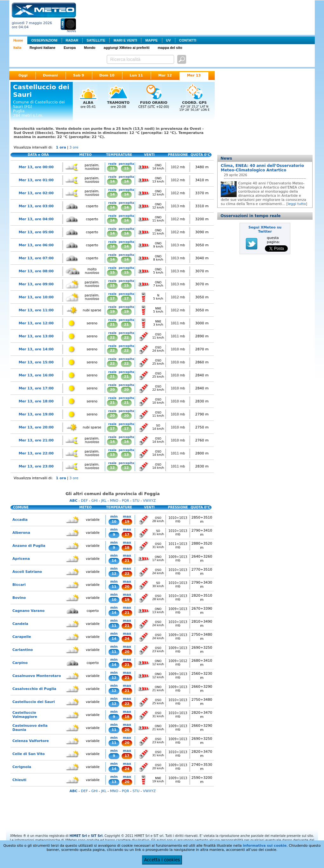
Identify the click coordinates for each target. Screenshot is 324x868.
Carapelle (22, 637)
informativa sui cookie (265, 846)
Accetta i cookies (162, 860)
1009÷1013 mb (178, 559)
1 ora (61, 147)
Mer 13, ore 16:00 (36, 375)
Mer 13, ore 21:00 (36, 440)
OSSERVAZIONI (44, 40)
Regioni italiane (42, 48)
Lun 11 (136, 75)
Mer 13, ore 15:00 (36, 362)
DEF (84, 501)
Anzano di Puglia (29, 546)
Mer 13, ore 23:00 (36, 466)
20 (112, 390)
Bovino (19, 598)
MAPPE (151, 40)
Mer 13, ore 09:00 (36, 284)
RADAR (72, 40)
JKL (104, 501)
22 (112, 338)
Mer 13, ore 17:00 (36, 388)
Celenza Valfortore (31, 741)
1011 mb (178, 323)
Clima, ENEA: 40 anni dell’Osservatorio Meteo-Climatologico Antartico (262, 168)
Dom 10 (107, 75)
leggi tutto (297, 204)
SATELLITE (96, 40)
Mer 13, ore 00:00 (36, 167)
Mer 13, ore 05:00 (36, 232)
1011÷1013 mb (178, 546)
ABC (74, 501)
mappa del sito (170, 48)
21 (112, 325)
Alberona (21, 533)
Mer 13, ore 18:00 (36, 401)
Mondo (90, 48)
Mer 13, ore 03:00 (36, 206)
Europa (70, 48)
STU (136, 501)
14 (112, 181)
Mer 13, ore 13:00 (36, 336)
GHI (94, 501)
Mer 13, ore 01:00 (36, 180)
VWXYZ (149, 501)
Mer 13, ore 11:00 (36, 310)
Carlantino (23, 650)
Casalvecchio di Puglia (34, 689)
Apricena (21, 559)
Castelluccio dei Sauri (34, 702)
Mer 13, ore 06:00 (36, 245)
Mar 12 (165, 75)
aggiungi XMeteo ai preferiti (126, 48)
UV (169, 40)
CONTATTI (188, 40)
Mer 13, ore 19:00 (36, 414)
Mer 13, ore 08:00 (36, 271)
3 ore (74, 147)
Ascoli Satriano (27, 572)
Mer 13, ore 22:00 (36, 453)
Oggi (23, 75)
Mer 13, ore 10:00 (36, 297)
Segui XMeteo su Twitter (265, 229)
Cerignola (22, 767)
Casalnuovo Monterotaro (37, 676)
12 (112, 468)
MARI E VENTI (125, 40)
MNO (114, 501)
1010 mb (178, 349)
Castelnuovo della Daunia (30, 728)
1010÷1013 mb (178, 520)
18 (127, 548)
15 (112, 168)
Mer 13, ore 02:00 (36, 193)
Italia (17, 48)
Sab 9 (79, 75)
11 (114, 587)
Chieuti (19, 780)
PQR (125, 501)
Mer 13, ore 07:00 (36, 258)
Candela (20, 624)
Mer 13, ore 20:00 (36, 427)
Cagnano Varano (28, 611)
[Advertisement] (197, 17)
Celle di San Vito (29, 754)
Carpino (20, 663)
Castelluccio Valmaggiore (25, 715)
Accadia (20, 520)
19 (112, 311)
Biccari (19, 585)
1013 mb (178, 206)
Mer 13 (194, 75)
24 (127, 639)
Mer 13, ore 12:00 (36, 323)
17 (112, 298)
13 (112, 455)
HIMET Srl (78, 836)
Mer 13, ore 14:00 (36, 349)
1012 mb (178, 167)
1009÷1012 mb (178, 663)
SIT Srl (97, 836)
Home (18, 40)
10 (114, 522)
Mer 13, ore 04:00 (36, 219)
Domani (50, 75)
